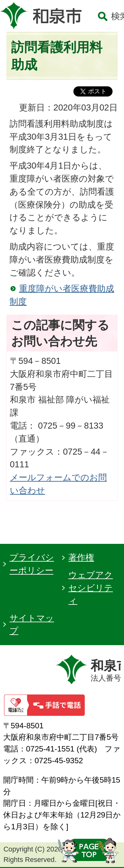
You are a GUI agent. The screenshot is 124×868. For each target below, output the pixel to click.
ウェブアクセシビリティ (91, 588)
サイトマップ (32, 624)
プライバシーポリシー (32, 564)
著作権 (81, 557)
